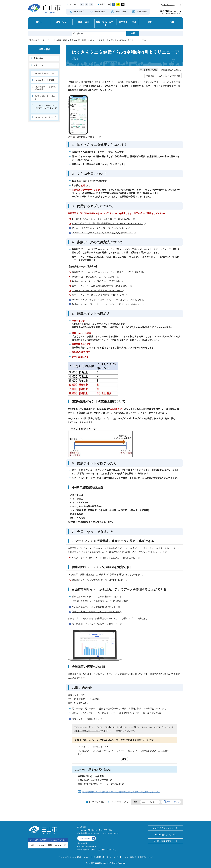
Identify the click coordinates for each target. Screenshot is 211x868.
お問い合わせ (85, 839)
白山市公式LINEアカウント (165, 841)
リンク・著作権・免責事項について (138, 857)
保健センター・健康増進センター (88, 719)
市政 (172, 22)
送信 (124, 759)
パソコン (152, 802)
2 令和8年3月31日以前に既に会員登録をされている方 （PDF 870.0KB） (109, 224)
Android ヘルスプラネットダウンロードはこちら (104, 233)
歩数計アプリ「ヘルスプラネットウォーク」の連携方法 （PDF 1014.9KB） (110, 272)
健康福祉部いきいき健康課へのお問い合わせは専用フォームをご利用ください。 (121, 792)
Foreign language (168, 5)
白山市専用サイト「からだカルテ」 (97, 624)
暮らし (39, 22)
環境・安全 (61, 22)
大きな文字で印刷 (167, 76)
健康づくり (87, 40)
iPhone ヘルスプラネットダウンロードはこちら (103, 228)
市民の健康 (75, 40)
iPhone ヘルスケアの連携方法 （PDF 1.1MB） (95, 277)
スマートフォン (173, 802)
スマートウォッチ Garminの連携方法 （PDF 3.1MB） (100, 295)
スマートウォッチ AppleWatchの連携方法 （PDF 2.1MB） (102, 286)
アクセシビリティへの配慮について (73, 857)
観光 (150, 22)
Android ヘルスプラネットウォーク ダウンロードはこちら (108, 304)
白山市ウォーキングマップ (45, 117)
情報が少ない (150, 751)
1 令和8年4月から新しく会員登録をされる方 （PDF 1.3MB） (103, 219)
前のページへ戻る (97, 802)
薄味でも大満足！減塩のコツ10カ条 (97, 612)
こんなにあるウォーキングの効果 (96, 607)
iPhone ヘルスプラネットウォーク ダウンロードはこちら (108, 300)
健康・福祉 (83, 22)
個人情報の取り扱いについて (106, 857)
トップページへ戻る (119, 802)
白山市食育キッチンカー (44, 73)
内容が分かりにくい (105, 751)
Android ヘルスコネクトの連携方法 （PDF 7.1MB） (98, 281)
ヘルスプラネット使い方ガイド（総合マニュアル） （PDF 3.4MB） (106, 558)
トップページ (49, 40)
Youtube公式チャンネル (165, 835)
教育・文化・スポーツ (105, 23)
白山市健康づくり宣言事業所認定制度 (45, 88)
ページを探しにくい (129, 751)
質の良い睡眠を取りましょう (45, 97)
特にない (86, 751)
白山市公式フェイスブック (165, 828)
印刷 (148, 76)
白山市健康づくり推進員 (44, 80)
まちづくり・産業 (128, 22)
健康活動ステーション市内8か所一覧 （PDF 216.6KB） (100, 580)
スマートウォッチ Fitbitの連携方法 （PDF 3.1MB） (98, 291)
